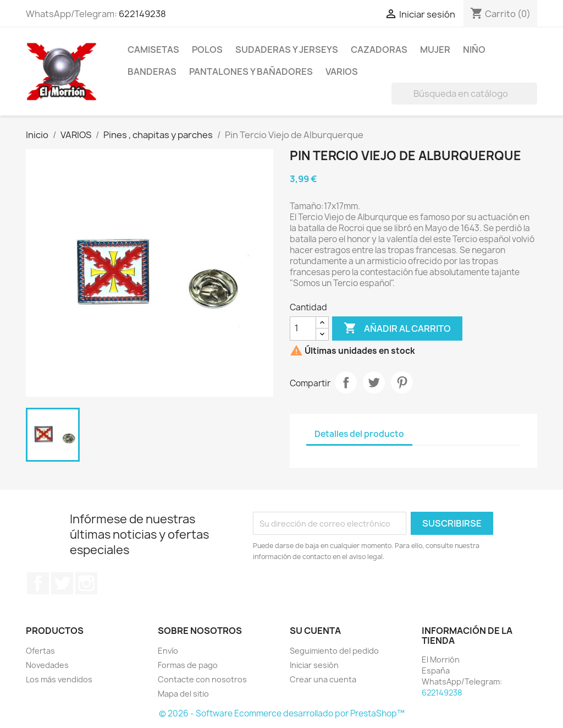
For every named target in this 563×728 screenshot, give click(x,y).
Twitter (62, 583)
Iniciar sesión (314, 665)
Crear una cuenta (323, 679)
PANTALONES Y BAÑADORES (251, 72)
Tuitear (374, 382)
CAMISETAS (153, 50)
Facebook (38, 583)
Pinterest (402, 382)
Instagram (86, 583)
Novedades (47, 665)
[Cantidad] (303, 329)
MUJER (435, 50)
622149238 (142, 14)
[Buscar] (464, 94)
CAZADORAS (379, 50)
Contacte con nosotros (202, 679)
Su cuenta (315, 631)
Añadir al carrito (397, 329)
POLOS (207, 50)
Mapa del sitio (183, 694)
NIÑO (474, 50)
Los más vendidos (59, 679)
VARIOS (342, 72)
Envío (168, 651)
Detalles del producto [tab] (359, 434)
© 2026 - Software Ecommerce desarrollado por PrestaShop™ (282, 713)
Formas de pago (188, 665)
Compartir (346, 382)
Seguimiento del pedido (334, 651)
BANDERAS (152, 72)
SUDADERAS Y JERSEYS (287, 50)
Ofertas (40, 651)
